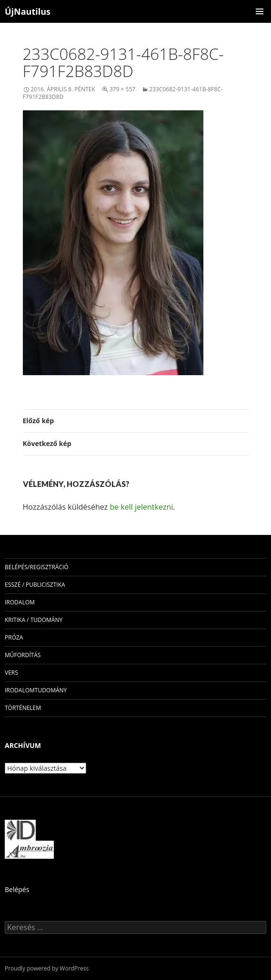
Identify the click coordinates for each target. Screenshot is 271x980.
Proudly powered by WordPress (47, 968)
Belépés (17, 889)
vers (11, 673)
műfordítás (23, 655)
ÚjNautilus (28, 11)
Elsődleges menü (260, 11)
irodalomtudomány (36, 690)
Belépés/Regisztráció (37, 567)
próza (14, 637)
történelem (23, 708)
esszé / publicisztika (35, 585)
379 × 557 (122, 89)
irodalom (20, 602)
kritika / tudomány (34, 620)
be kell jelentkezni (141, 507)
